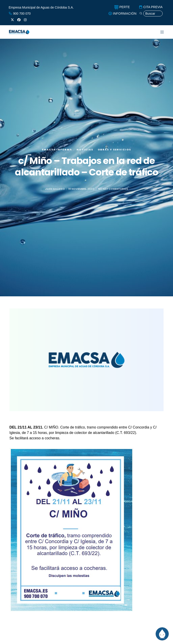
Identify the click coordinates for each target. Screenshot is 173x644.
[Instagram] (25, 20)
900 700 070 (20, 14)
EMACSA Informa (57, 150)
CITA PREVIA (151, 7)
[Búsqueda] (151, 14)
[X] (12, 20)
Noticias (85, 150)
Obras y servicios (114, 150)
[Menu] (159, 32)
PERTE (122, 7)
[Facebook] (19, 20)
